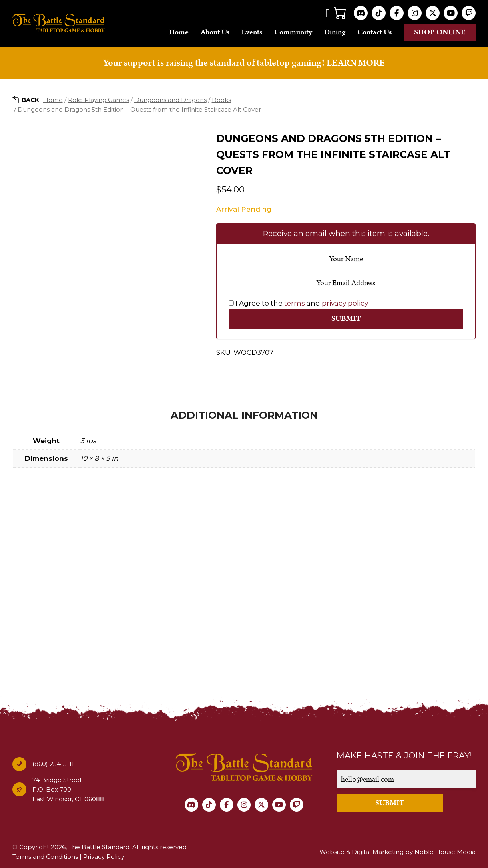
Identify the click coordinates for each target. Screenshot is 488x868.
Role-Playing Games (99, 99)
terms (295, 303)
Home (179, 32)
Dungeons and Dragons (170, 99)
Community (293, 32)
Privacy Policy (104, 857)
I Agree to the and (299, 303)
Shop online (440, 32)
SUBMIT (392, 803)
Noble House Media (445, 852)
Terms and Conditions (45, 857)
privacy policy (345, 303)
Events (252, 32)
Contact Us (374, 32)
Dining (335, 32)
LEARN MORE (356, 63)
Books (221, 99)
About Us (215, 32)
